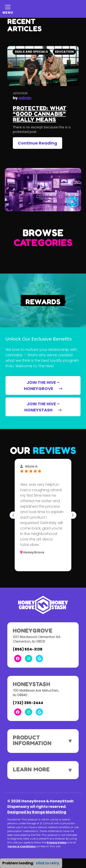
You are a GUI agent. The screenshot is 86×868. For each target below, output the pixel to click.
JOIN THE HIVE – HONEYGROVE (43, 385)
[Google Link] (39, 658)
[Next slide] (73, 515)
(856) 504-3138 (28, 649)
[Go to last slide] (13, 515)
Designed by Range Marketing (37, 812)
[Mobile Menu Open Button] (8, 9)
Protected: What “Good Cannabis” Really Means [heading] (40, 114)
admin (25, 98)
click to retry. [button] (48, 863)
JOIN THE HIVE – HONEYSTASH (43, 407)
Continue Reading (37, 143)
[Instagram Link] (29, 658)
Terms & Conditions (22, 846)
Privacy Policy (57, 842)
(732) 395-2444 (28, 703)
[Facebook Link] (18, 658)
